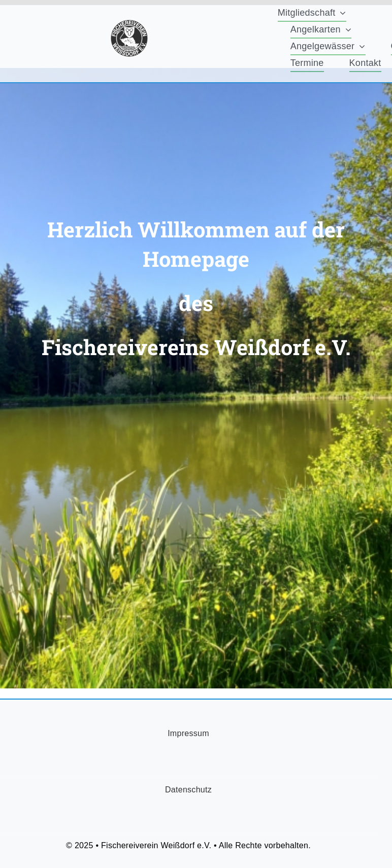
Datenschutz (188, 790)
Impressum (188, 733)
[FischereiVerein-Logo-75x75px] (129, 24)
